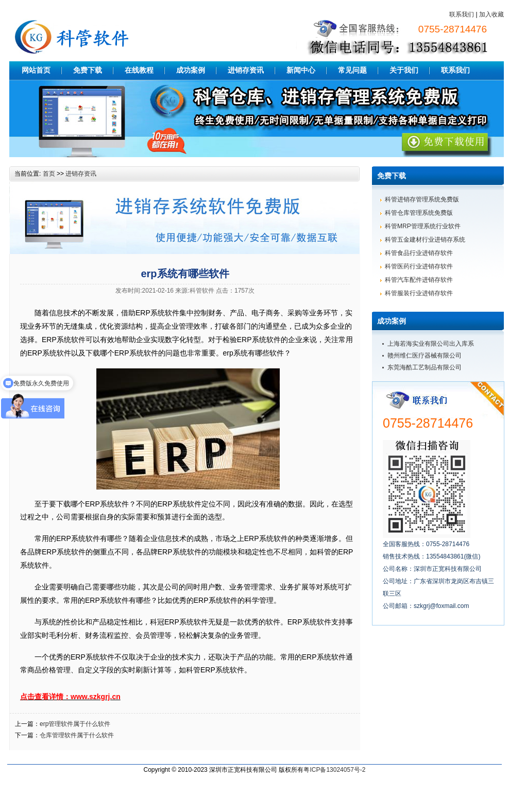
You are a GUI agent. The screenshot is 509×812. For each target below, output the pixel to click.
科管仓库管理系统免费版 (419, 213)
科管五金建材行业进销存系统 (425, 240)
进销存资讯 (246, 70)
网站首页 (36, 70)
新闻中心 (301, 70)
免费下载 (88, 70)
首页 (49, 174)
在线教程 (139, 70)
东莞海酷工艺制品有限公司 (425, 367)
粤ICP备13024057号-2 (334, 770)
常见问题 (352, 70)
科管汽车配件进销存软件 (419, 280)
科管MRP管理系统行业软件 (423, 226)
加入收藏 (491, 14)
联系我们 (462, 14)
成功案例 (191, 70)
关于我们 (404, 70)
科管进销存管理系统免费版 (422, 199)
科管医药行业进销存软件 (419, 266)
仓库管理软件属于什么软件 (77, 735)
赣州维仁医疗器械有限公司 (425, 356)
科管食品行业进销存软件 (419, 253)
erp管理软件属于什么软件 (75, 724)
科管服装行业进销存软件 (419, 293)
